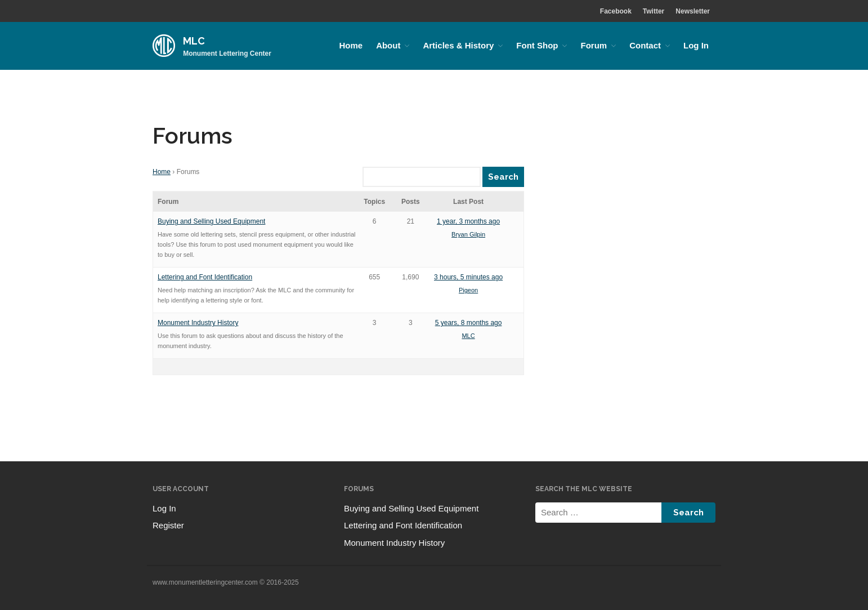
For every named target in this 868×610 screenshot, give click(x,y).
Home (351, 45)
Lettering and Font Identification (205, 277)
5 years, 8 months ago (469, 323)
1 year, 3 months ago (468, 221)
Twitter (654, 11)
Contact (645, 45)
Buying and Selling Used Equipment (211, 221)
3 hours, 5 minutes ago (468, 277)
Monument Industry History (198, 323)
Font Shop (537, 45)
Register (168, 525)
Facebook (616, 11)
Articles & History (458, 45)
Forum (594, 45)
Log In (696, 45)
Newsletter (693, 11)
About (388, 45)
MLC (194, 41)
